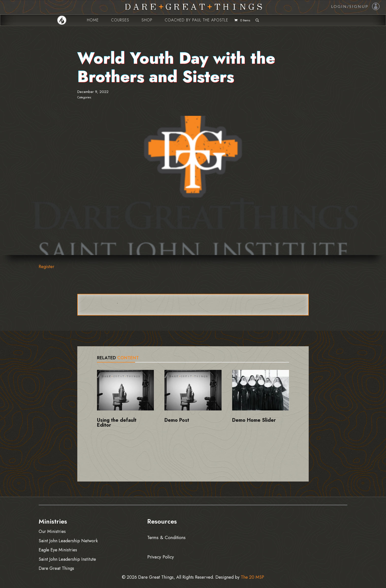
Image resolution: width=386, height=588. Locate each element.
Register (47, 267)
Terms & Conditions (166, 537)
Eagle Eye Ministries (58, 550)
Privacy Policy (161, 556)
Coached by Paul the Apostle (196, 20)
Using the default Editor (117, 423)
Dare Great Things (56, 568)
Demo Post (177, 420)
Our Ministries (52, 531)
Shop (147, 20)
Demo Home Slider (254, 420)
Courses (120, 20)
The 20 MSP (252, 577)
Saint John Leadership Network (68, 541)
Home (93, 20)
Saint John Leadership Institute (67, 559)
